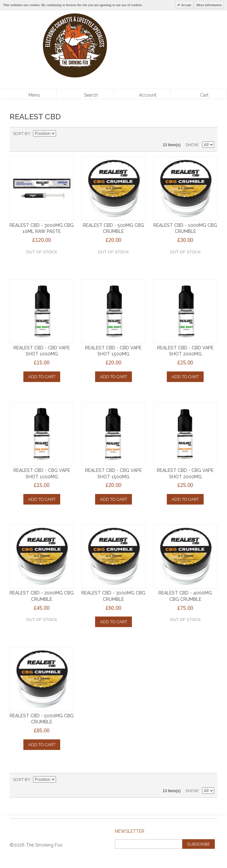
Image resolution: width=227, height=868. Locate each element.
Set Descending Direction (62, 134)
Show (192, 145)
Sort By (22, 134)
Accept (186, 5)
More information (209, 5)
